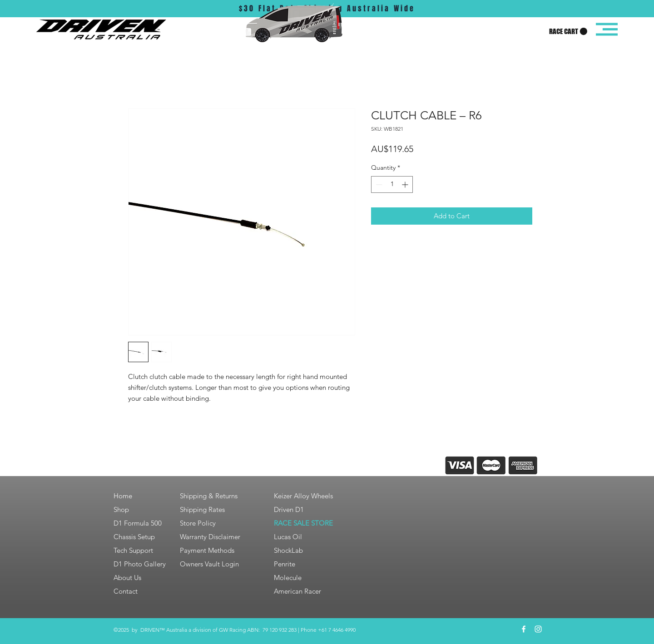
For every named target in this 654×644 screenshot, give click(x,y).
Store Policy (198, 523)
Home (123, 496)
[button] (568, 32)
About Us (127, 578)
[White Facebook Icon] (524, 629)
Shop (121, 509)
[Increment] (406, 184)
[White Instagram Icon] (538, 629)
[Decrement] (378, 184)
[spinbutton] (392, 184)
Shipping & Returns (209, 496)
